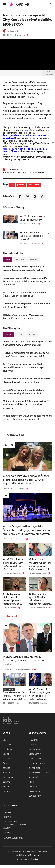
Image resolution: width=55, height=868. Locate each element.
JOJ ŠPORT (8, 750)
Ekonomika (34, 791)
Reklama (7, 812)
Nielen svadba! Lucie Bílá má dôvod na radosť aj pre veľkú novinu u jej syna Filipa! (27, 380)
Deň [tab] (8, 260)
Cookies (7, 833)
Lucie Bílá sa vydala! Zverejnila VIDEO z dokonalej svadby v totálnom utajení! (24, 392)
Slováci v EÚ (35, 796)
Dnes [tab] (8, 335)
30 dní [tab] (32, 335)
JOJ (5, 740)
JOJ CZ (6, 754)
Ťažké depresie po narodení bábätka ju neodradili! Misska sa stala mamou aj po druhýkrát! (23, 367)
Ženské (6, 768)
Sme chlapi (8, 777)
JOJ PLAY (7, 745)
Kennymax (34, 855)
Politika (33, 787)
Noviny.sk (10, 616)
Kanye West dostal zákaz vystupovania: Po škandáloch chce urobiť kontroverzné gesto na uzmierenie (27, 281)
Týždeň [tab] (20, 260)
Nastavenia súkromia (13, 838)
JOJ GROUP (8, 759)
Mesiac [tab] (34, 260)
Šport (6, 764)
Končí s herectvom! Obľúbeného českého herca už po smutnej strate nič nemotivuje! (27, 417)
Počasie (7, 791)
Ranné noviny (36, 759)
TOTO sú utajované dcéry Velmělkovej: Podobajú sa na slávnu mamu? (23, 317)
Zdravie (7, 782)
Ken (12, 185)
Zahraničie (34, 777)
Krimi (31, 782)
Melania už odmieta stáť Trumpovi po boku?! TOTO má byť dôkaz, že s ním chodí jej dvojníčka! (26, 404)
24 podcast (35, 768)
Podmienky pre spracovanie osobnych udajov (14, 825)
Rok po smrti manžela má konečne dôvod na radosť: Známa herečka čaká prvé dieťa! (26, 355)
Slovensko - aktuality (40, 773)
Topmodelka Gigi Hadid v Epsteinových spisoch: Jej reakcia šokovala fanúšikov (23, 268)
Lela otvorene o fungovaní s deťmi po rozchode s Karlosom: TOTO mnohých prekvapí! (27, 343)
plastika (21, 185)
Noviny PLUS (35, 750)
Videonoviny (35, 754)
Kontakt (7, 817)
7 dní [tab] (20, 335)
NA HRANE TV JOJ (37, 764)
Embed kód (48, 73)
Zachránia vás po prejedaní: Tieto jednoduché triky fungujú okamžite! (26, 305)
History (7, 787)
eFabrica (34, 859)
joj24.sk (33, 745)
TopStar (7, 773)
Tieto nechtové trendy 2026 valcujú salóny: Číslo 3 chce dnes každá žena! (25, 294)
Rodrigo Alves (34, 185)
